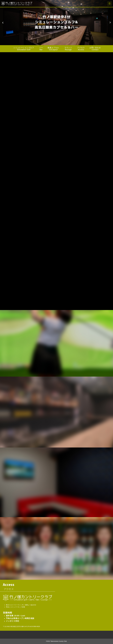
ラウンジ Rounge (68, 49)
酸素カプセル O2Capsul (53, 49)
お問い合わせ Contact (95, 49)
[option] (56, 23)
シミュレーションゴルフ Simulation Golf (24, 49)
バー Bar (41, 49)
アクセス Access (81, 49)
